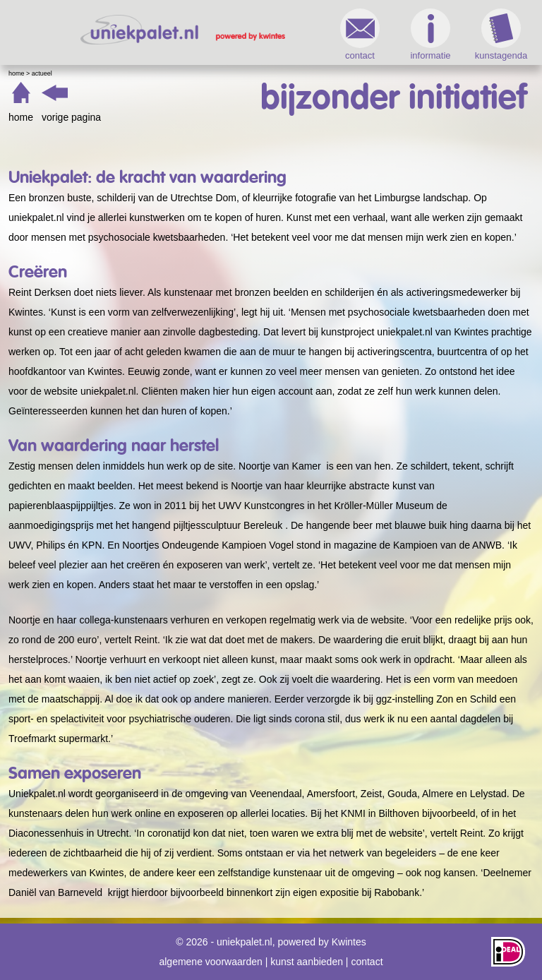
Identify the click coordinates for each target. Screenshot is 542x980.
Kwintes (349, 942)
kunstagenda (501, 35)
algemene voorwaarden (210, 962)
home (21, 117)
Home (17, 73)
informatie (430, 35)
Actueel (42, 73)
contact (360, 35)
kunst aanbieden (307, 962)
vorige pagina (71, 117)
